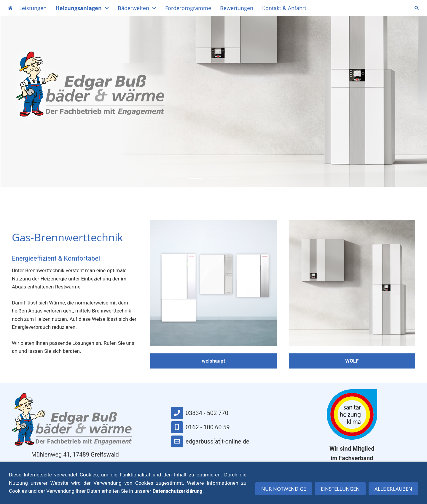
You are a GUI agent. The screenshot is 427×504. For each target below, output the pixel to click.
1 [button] (196, 178)
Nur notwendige (284, 491)
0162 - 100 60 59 (200, 427)
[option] (213, 101)
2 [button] (213, 178)
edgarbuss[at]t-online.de (210, 441)
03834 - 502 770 (200, 413)
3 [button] (231, 178)
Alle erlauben (393, 491)
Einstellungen (340, 491)
